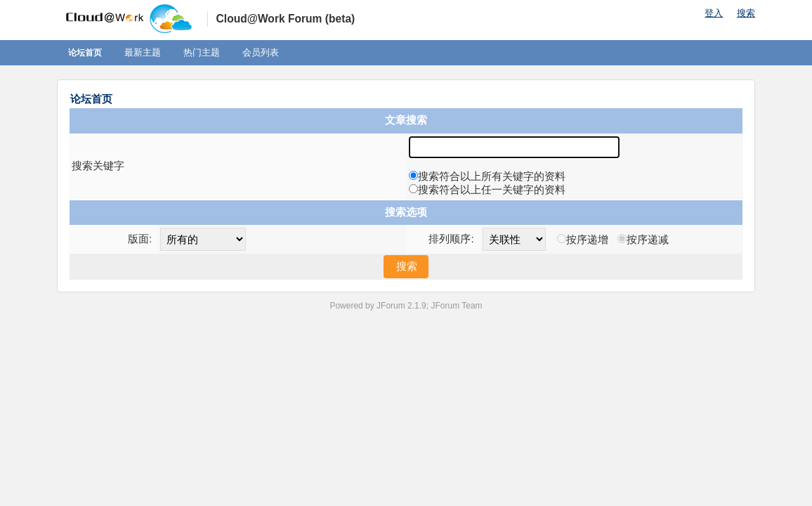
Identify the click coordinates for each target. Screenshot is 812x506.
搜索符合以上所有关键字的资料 (492, 176)
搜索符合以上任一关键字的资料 (492, 189)
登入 (714, 13)
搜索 (746, 13)
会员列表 (261, 52)
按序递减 (648, 239)
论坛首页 (85, 53)
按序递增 (587, 239)
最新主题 (143, 52)
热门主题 (202, 52)
